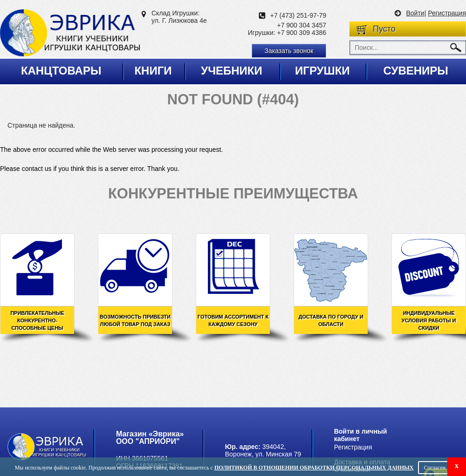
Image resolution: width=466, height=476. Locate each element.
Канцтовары (61, 71)
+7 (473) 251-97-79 (298, 15)
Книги (153, 71)
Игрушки (322, 71)
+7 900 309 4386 (302, 33)
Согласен (435, 468)
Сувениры (415, 71)
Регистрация (447, 13)
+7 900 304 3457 (302, 25)
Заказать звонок (289, 51)
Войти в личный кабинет (361, 435)
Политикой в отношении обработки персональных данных (314, 468)
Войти (415, 13)
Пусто (384, 29)
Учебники (232, 71)
